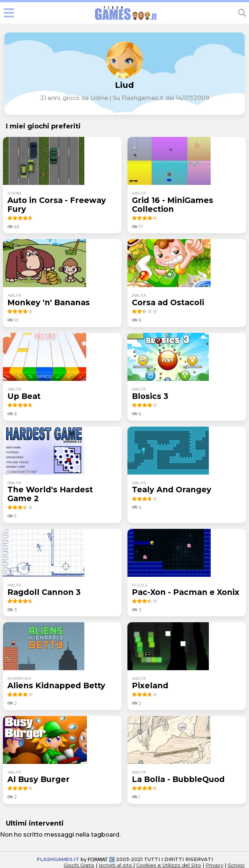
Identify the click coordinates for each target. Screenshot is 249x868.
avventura (19, 678)
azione (15, 193)
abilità (139, 193)
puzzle (140, 585)
